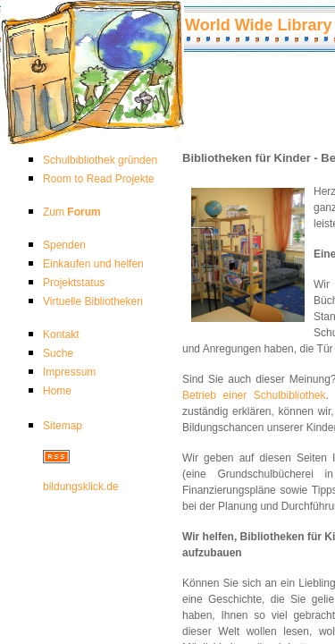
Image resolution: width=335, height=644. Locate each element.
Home (57, 391)
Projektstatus (74, 283)
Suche (58, 353)
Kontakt (61, 335)
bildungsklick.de (81, 487)
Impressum (69, 372)
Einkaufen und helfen (93, 264)
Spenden (64, 245)
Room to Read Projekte (99, 179)
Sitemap (63, 426)
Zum (72, 212)
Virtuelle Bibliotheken (93, 301)
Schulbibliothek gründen (100, 160)
